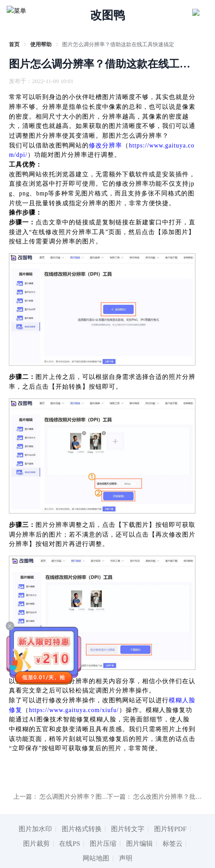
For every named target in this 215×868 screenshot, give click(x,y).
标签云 (173, 843)
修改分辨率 (106, 145)
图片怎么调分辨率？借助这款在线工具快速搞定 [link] (118, 44)
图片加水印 (35, 829)
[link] (14, 44)
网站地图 (96, 858)
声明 (126, 858)
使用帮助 (41, 44)
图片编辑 (139, 843)
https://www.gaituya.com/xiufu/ (74, 710)
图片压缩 (103, 843)
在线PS (70, 843)
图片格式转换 (82, 829)
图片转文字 (128, 829)
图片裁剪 (36, 843)
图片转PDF (170, 829)
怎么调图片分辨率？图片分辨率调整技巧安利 (102, 797)
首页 (14, 44)
